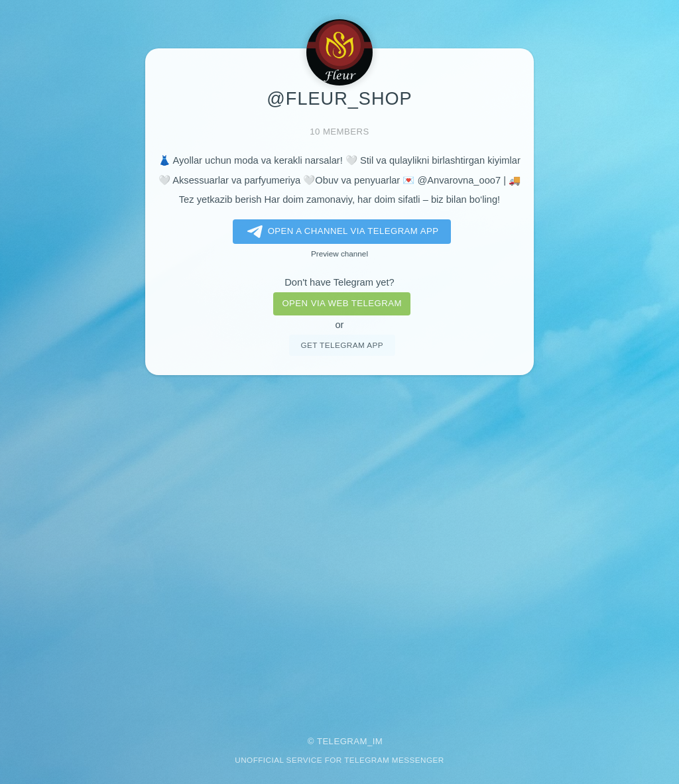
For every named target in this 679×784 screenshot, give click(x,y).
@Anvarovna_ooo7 (459, 180)
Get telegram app (341, 345)
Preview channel (339, 253)
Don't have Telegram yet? (339, 282)
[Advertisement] (339, 547)
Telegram (342, 741)
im (378, 741)
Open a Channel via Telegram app (340, 232)
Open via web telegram (341, 303)
